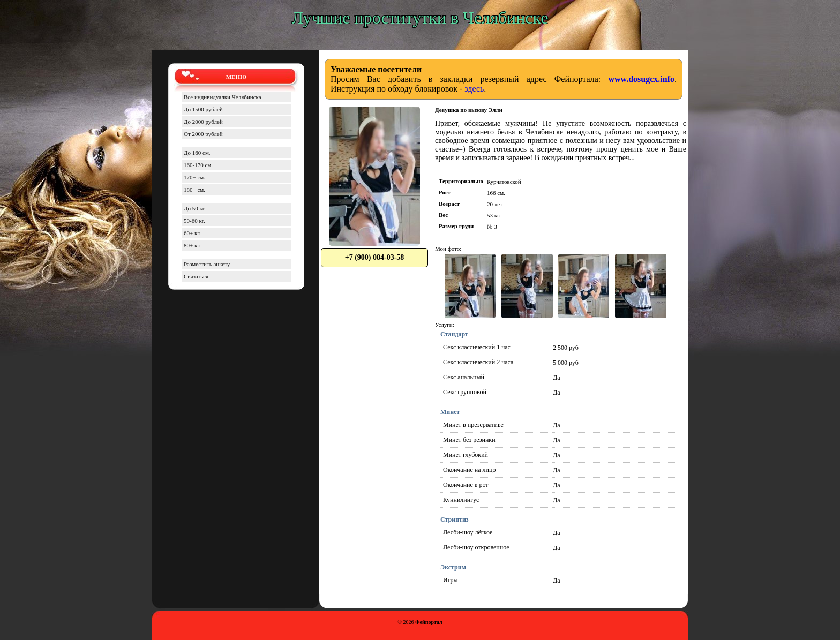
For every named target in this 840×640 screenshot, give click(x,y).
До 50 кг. (195, 208)
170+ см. (194, 177)
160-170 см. (198, 165)
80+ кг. (192, 245)
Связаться (196, 276)
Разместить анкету (207, 264)
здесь (474, 89)
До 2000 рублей (203, 122)
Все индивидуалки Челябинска (223, 97)
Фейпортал (429, 622)
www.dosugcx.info (641, 79)
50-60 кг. (194, 221)
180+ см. (194, 190)
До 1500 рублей (203, 109)
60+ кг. (192, 233)
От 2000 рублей (203, 134)
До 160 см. (197, 153)
